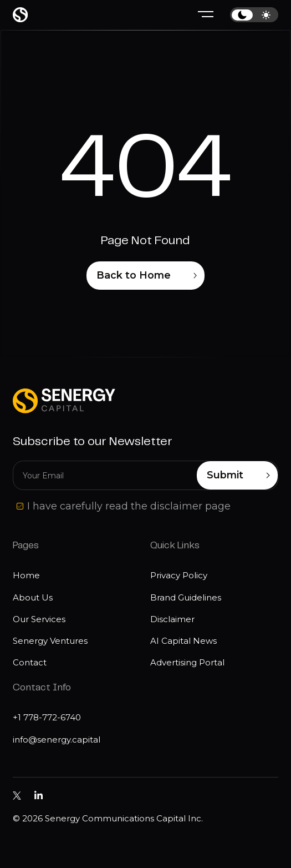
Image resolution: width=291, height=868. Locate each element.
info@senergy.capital (57, 740)
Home (26, 575)
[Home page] (20, 15)
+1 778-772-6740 (47, 717)
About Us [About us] (33, 597)
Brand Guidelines (186, 597)
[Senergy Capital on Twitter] (17, 796)
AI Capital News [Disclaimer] (183, 641)
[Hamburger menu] (205, 15)
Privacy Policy (179, 575)
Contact (30, 662)
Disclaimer (172, 619)
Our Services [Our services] (39, 619)
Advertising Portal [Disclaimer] (187, 662)
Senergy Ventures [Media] (50, 641)
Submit (238, 475)
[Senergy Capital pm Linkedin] (39, 796)
